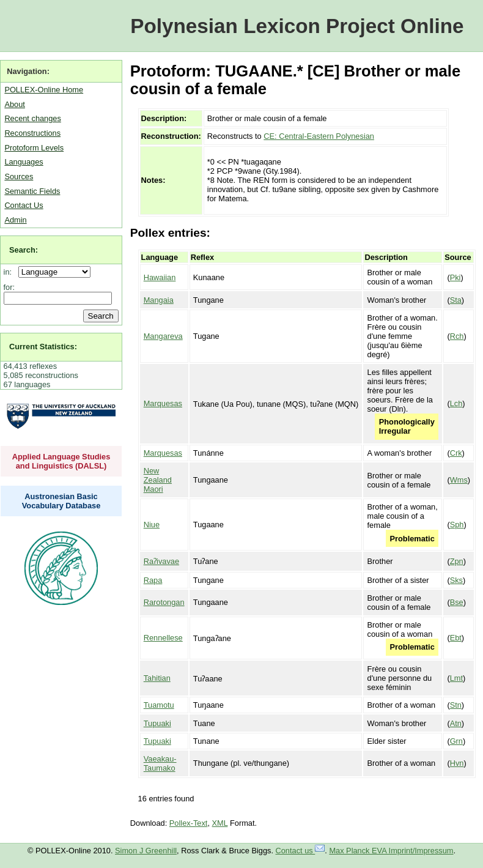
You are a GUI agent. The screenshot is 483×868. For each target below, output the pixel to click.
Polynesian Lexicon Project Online (297, 26)
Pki (455, 277)
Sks (456, 580)
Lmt (456, 678)
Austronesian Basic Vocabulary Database (61, 501)
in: (10, 272)
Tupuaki (157, 723)
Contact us (300, 851)
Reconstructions (32, 133)
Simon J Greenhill (146, 851)
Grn (456, 741)
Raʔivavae (161, 561)
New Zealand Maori (158, 480)
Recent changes (32, 118)
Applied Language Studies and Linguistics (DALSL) (61, 461)
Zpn (457, 561)
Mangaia (159, 300)
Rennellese (163, 638)
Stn (456, 705)
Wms (459, 480)
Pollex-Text (189, 823)
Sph (457, 525)
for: (9, 287)
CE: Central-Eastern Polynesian (319, 136)
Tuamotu (159, 705)
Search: (24, 250)
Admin (15, 220)
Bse (457, 602)
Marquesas (163, 403)
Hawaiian (160, 277)
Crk (456, 453)
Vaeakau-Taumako (160, 763)
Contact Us (24, 205)
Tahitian (157, 678)
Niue (152, 525)
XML (220, 823)
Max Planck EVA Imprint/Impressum (391, 851)
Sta (456, 300)
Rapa (153, 580)
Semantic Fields (32, 191)
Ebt (456, 638)
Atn (456, 723)
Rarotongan (164, 602)
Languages (24, 162)
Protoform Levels (34, 148)
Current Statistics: (43, 347)
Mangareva (163, 336)
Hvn (457, 763)
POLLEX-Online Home (44, 90)
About (14, 104)
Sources (19, 176)
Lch (456, 403)
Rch (457, 336)
